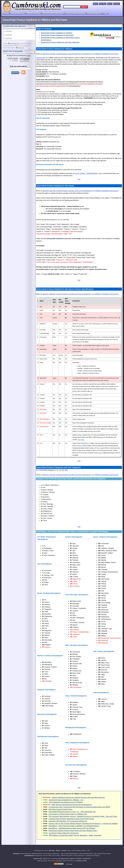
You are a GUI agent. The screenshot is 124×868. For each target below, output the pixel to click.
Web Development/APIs (86, 854)
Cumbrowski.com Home (41, 851)
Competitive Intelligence (93, 856)
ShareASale (41, 58)
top (79, 179)
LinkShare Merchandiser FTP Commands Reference (68, 821)
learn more (81, 440)
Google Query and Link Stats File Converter (47, 856)
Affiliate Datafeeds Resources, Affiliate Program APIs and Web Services (78, 797)
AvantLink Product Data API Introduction (64, 833)
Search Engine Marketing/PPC (69, 854)
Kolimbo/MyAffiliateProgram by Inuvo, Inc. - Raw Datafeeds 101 (72, 812)
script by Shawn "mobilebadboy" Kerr (88, 173)
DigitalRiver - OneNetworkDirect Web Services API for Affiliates (72, 828)
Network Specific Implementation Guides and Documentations (67, 54)
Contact (116, 4)
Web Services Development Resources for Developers (72, 805)
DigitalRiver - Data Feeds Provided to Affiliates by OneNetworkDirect (74, 826)
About (110, 4)
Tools (106, 13)
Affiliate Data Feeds (67, 856)
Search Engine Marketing (75, 13)
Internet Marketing (18, 13)
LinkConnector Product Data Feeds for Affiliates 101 (68, 814)
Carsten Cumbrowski (52, 859)
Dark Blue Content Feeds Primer (61, 809)
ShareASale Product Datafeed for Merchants (57, 35)
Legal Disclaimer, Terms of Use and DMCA (50, 861)
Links (88, 851)
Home (95, 4)
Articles (84, 851)
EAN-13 (80, 446)
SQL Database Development (102, 854)
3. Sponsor (8, 38)
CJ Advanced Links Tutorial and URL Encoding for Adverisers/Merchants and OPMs (79, 807)
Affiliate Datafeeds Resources (107, 54)
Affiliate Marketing (34, 13)
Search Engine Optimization (53, 13)
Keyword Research (79, 856)
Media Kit (20, 48)
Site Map (102, 4)
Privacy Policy (70, 861)
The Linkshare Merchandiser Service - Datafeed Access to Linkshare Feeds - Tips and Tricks (83, 816)
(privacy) (26, 51)
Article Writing (76, 851)
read (28, 56)
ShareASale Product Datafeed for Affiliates (57, 33)
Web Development (94, 13)
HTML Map (69, 864)
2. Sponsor (8, 35)
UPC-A (87, 443)
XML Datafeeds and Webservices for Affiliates (66, 802)
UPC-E (100, 453)
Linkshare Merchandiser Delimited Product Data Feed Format (71, 819)
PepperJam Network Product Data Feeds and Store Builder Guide (73, 831)
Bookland (101, 437)
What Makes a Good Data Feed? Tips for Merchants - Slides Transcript (75, 835)
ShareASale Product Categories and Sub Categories (60, 42)
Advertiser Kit (14, 44)
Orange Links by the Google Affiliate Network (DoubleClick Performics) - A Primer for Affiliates (83, 823)
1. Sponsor (8, 31)
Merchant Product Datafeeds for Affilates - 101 (66, 800)
